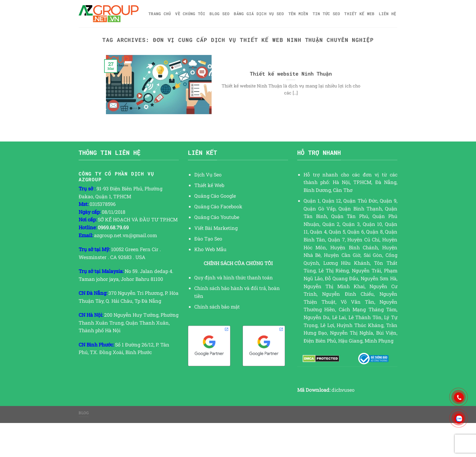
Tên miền (298, 14)
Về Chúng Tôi (190, 14)
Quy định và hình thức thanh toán (234, 277)
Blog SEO (219, 14)
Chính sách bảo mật (217, 307)
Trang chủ (160, 14)
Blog (84, 413)
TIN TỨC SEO (326, 14)
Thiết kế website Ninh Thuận (291, 74)
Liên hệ (388, 14)
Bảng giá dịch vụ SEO (259, 14)
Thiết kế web (359, 14)
